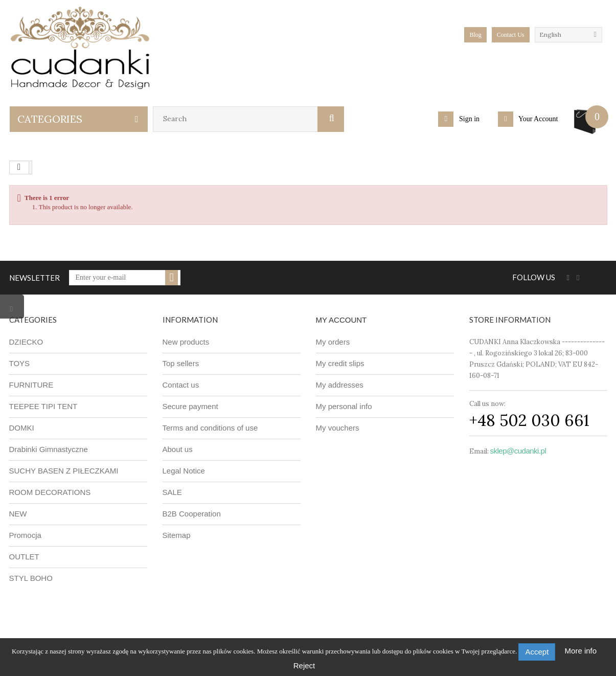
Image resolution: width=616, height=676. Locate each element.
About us (178, 449)
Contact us (181, 385)
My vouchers (338, 428)
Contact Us (511, 35)
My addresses (340, 385)
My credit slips (340, 363)
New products (186, 342)
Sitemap (177, 535)
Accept (537, 652)
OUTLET (24, 557)
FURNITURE (31, 385)
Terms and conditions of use (210, 428)
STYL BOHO (31, 578)
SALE (172, 492)
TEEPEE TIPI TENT (43, 406)
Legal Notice (184, 471)
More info (581, 651)
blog (475, 35)
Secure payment (190, 406)
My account (341, 320)
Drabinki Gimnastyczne (49, 449)
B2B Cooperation (192, 514)
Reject (304, 666)
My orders (333, 342)
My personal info (344, 406)
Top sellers (181, 363)
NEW (18, 514)
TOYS (20, 363)
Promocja (25, 535)
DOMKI (22, 428)
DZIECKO (26, 342)
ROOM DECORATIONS (50, 492)
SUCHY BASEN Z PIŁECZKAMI (64, 471)
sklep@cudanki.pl (518, 451)
